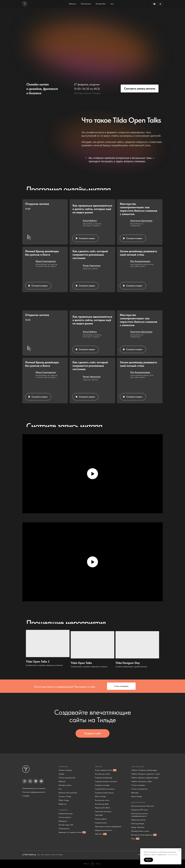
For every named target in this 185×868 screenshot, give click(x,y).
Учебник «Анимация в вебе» (142, 781)
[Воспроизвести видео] (92, 474)
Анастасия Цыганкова (141, 221)
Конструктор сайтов (102, 774)
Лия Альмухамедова (140, 261)
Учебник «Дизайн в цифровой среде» (145, 778)
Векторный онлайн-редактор (142, 835)
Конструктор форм (102, 804)
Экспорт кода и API (66, 825)
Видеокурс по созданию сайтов (70, 832)
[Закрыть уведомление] (180, 850)
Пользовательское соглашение (34, 788)
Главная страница (65, 770)
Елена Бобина (90, 221)
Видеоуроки (63, 821)
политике (173, 854)
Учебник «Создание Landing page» (144, 770)
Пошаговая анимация (103, 811)
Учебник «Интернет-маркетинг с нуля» (146, 774)
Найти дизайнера (138, 824)
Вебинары (135, 793)
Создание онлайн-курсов (104, 793)
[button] (86, 238)
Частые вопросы (65, 817)
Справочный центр (66, 813)
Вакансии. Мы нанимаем (68, 793)
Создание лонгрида (102, 785)
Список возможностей (67, 778)
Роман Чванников (92, 265)
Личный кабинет (101, 819)
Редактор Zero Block (102, 808)
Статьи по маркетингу (139, 789)
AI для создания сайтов (104, 770)
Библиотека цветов (138, 820)
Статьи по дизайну (138, 785)
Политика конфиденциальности (34, 792)
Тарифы (61, 774)
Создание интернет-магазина (106, 781)
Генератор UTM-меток (140, 810)
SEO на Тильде (100, 796)
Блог (60, 789)
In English (26, 796)
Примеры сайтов (65, 785)
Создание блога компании (105, 789)
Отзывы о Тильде (65, 796)
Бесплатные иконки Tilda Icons (143, 806)
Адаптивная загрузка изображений (108, 826)
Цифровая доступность (103, 830)
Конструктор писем (102, 800)
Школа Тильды (137, 796)
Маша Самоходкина (46, 261)
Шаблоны (62, 781)
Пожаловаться (64, 829)
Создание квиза (101, 823)
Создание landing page (104, 778)
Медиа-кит (63, 804)
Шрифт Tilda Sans (138, 827)
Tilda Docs (99, 834)
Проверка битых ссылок (140, 831)
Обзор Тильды (64, 800)
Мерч (133, 839)
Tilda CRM (99, 815)
